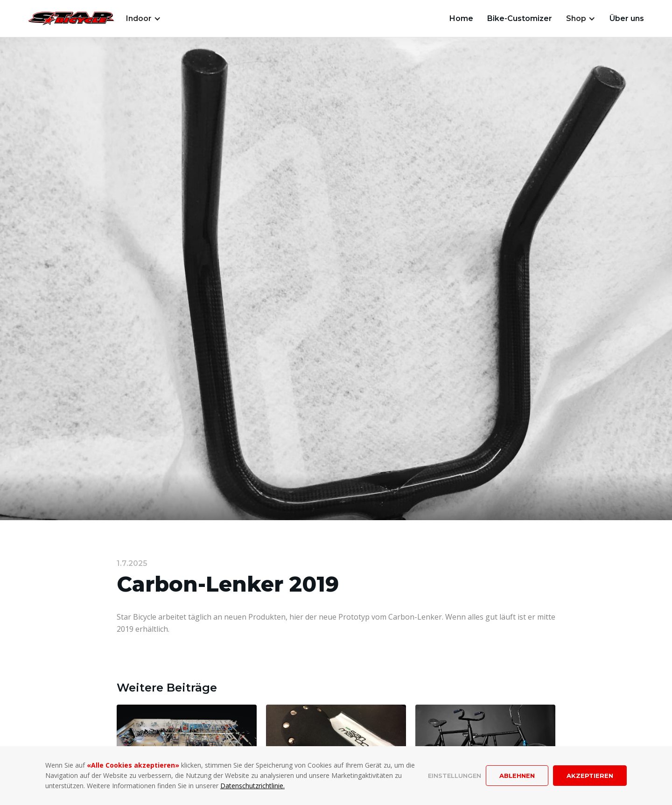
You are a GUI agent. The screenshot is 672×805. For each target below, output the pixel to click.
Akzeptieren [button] (590, 776)
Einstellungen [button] (455, 776)
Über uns (627, 18)
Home (461, 18)
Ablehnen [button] (517, 776)
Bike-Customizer (520, 18)
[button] (143, 19)
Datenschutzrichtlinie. (252, 786)
